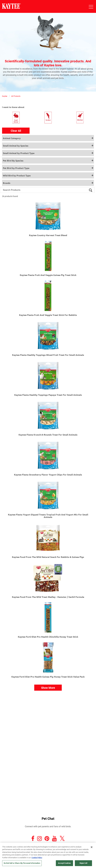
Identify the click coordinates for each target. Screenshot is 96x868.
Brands (7, 183)
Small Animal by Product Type (19, 153)
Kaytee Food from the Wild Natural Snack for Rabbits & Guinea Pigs (48, 557)
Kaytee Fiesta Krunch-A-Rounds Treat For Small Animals (48, 435)
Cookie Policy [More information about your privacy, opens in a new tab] (37, 857)
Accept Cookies (64, 863)
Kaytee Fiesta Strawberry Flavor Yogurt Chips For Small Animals (48, 475)
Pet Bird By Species (13, 161)
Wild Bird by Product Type (17, 175)
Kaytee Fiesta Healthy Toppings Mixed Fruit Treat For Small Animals (48, 355)
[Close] (92, 847)
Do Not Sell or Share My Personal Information (22, 863)
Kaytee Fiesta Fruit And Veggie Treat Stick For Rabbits (48, 315)
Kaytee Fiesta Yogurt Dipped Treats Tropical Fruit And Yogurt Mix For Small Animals (48, 516)
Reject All (83, 863)
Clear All (16, 131)
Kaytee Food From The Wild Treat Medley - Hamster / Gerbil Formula (48, 597)
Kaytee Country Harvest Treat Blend (48, 235)
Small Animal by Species (16, 146)
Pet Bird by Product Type (16, 168)
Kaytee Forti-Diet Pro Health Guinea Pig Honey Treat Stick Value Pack (48, 677)
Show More (48, 688)
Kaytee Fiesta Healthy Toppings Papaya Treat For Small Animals (48, 395)
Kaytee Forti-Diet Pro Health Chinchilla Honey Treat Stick (48, 637)
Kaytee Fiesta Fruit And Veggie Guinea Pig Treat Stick (48, 275)
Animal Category (12, 138)
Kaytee (5, 96)
